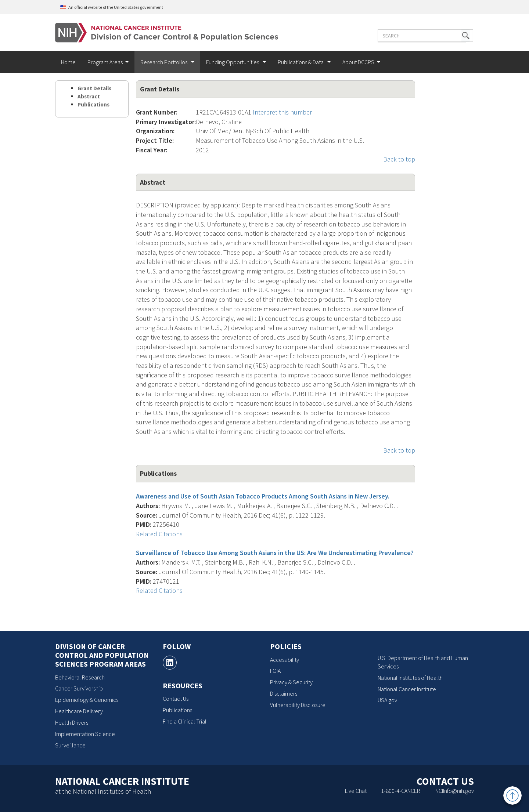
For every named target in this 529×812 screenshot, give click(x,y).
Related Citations (159, 534)
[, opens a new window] (170, 663)
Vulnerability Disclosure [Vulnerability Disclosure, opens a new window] (298, 705)
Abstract (89, 96)
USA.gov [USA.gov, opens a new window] (387, 700)
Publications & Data (301, 62)
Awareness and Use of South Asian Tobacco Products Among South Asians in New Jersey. (263, 496)
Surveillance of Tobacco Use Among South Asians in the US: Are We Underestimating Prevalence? (275, 553)
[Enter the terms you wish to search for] (418, 36)
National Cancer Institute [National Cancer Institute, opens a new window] (407, 689)
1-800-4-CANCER (401, 791)
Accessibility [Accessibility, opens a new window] (285, 660)
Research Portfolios (164, 62)
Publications (93, 104)
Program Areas (105, 62)
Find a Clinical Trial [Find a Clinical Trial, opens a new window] (185, 721)
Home (68, 62)
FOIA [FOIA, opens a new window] (275, 671)
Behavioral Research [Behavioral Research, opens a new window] (80, 677)
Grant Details (94, 88)
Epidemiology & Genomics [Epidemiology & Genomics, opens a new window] (87, 700)
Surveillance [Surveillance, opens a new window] (70, 745)
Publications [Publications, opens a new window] (177, 710)
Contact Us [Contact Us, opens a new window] (176, 699)
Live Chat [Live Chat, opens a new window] (356, 791)
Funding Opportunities (233, 62)
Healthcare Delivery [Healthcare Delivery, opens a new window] (79, 711)
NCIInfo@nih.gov (455, 791)
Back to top (399, 159)
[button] (458, 36)
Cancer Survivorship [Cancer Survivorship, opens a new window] (79, 688)
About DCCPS (358, 62)
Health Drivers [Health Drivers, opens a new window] (72, 722)
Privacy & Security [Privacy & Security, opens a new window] (291, 682)
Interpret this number (282, 112)
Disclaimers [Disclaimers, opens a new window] (284, 693)
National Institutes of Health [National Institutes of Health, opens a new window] (410, 678)
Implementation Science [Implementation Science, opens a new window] (85, 734)
